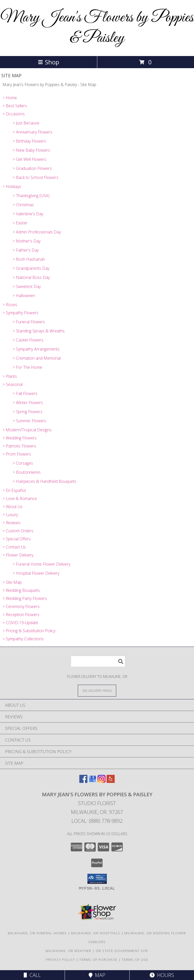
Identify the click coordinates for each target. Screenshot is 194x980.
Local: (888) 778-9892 (97, 821)
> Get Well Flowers (29, 159)
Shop (48, 62)
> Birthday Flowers (29, 141)
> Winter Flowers (28, 403)
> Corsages (23, 463)
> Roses (10, 305)
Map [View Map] (97, 975)
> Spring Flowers (28, 412)
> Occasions (14, 114)
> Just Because (26, 123)
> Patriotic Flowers (19, 446)
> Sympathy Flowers (20, 313)
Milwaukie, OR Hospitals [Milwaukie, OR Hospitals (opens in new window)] (95, 933)
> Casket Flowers (28, 340)
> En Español (14, 490)
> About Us (13, 507)
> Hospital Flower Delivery (36, 573)
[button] (97, 879)
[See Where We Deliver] (97, 690)
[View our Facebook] (83, 781)
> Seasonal (13, 384)
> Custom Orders (18, 531)
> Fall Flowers (25, 393)
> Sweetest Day (27, 286)
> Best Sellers (15, 106)
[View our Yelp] (111, 781)
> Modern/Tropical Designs (27, 430)
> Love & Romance (20, 498)
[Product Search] (98, 661)
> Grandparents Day (31, 268)
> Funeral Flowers (29, 322)
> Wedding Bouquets (21, 590)
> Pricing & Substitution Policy (29, 631)
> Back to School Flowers (35, 177)
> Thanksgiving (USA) (31, 196)
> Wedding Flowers (20, 438)
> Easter (20, 223)
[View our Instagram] (102, 781)
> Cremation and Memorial (37, 358)
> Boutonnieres (27, 472)
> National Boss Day (31, 277)
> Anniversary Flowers (32, 132)
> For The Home (27, 367)
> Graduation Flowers (32, 168)
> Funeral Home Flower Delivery (41, 564)
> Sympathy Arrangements (36, 349)
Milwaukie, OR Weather (68, 951)
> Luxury (10, 515)
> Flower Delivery (18, 555)
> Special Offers (17, 539)
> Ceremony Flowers (21, 606)
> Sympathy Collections (23, 639)
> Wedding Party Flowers (25, 598)
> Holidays (12, 187)
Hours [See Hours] (162, 975)
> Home (10, 98)
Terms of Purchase (98, 960)
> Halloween (24, 296)
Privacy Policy (60, 960)
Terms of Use (135, 960)
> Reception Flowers (21, 615)
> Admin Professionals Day (37, 232)
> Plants (10, 376)
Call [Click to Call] (32, 975)
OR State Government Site (122, 951)
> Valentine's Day (28, 214)
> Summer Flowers (29, 421)
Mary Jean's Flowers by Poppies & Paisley (97, 28)
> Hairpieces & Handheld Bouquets (44, 481)
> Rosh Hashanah (29, 259)
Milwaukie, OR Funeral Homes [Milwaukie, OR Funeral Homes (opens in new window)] (37, 933)
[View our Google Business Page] (92, 781)
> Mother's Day (27, 241)
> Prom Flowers (17, 454)
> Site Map (12, 582)
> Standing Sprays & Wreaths (39, 331)
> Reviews (11, 523)
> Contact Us (14, 547)
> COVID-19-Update (20, 623)
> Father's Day (26, 250)
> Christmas (23, 205)
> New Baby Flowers (31, 150)
